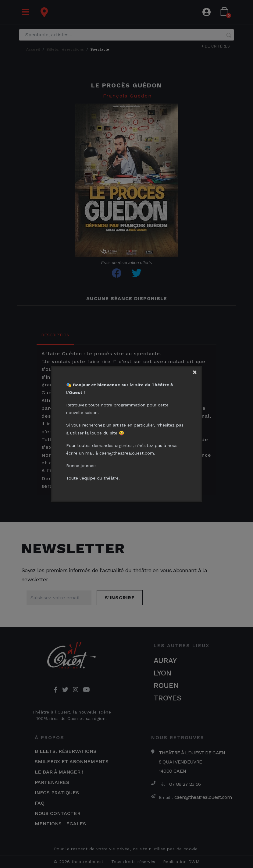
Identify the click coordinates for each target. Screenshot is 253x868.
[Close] (198, 370)
